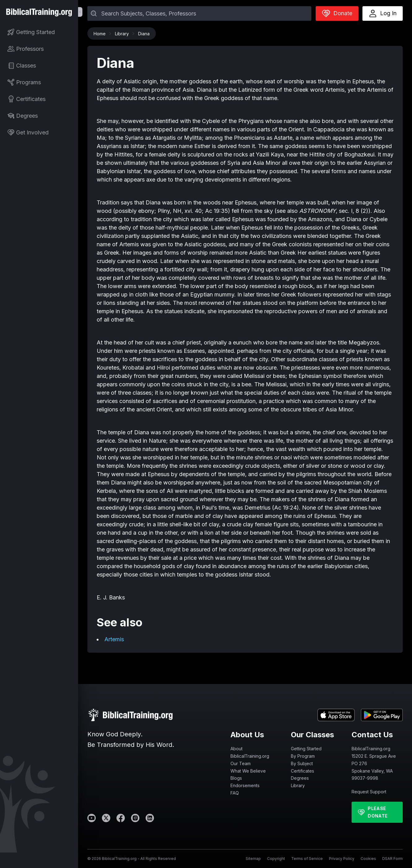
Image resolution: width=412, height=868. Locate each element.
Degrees (300, 778)
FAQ (235, 793)
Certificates (302, 771)
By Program (303, 756)
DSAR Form (392, 859)
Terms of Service (307, 859)
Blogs (236, 778)
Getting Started (306, 749)
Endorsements (245, 785)
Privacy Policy (342, 859)
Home (101, 34)
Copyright (276, 859)
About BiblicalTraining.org (250, 752)
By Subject (302, 763)
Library (123, 34)
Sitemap (253, 859)
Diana (144, 34)
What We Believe (248, 771)
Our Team (241, 763)
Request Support (369, 792)
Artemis (114, 639)
